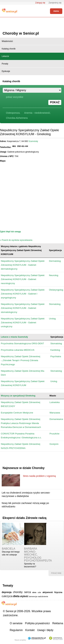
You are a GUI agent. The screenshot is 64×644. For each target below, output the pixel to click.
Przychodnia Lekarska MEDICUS (18, 350)
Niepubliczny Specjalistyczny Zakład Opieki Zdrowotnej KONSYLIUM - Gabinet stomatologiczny (23, 308)
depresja (7, 592)
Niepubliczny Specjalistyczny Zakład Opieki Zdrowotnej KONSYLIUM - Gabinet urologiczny (23, 323)
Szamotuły (33, 141)
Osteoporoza (13, 113)
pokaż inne (56, 573)
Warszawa (55, 413)
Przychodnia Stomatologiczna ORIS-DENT (22, 343)
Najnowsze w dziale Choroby (24, 468)
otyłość (24, 596)
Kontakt (30, 630)
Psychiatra (56, 356)
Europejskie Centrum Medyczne (17, 413)
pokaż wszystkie (15, 97)
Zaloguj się (40, 3)
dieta (16, 596)
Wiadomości (7, 41)
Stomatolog (55, 304)
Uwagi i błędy (45, 630)
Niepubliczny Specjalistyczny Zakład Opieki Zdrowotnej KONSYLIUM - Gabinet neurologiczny (23, 279)
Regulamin (16, 630)
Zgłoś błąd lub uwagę (10, 232)
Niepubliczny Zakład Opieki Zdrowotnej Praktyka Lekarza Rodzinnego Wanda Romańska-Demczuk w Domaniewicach (21, 423)
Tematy (8, 586)
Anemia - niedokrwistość (37, 113)
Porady (5, 64)
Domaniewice (56, 419)
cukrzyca (7, 596)
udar (39, 592)
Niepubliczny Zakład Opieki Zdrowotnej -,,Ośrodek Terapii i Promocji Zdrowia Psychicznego (20, 360)
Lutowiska (55, 402)
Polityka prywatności (37, 623)
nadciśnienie (43, 596)
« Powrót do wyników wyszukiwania (16, 240)
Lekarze (5, 56)
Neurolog (54, 275)
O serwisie (16, 623)
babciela (9, 549)
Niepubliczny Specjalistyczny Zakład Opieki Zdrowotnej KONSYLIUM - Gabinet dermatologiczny (23, 265)
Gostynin (54, 444)
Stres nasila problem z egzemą (39, 476)
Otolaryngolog (56, 290)
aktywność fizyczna (52, 592)
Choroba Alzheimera (17, 118)
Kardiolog (55, 350)
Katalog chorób (9, 49)
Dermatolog (55, 261)
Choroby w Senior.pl (21, 33)
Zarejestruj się (55, 3)
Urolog (52, 319)
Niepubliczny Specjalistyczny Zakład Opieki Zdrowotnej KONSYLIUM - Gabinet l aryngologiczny (23, 294)
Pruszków (54, 434)
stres (34, 592)
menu (56, 11)
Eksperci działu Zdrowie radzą (24, 518)
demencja (33, 596)
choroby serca (22, 592)
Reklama (58, 623)
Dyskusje (6, 71)
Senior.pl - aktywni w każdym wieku (9, 11)
